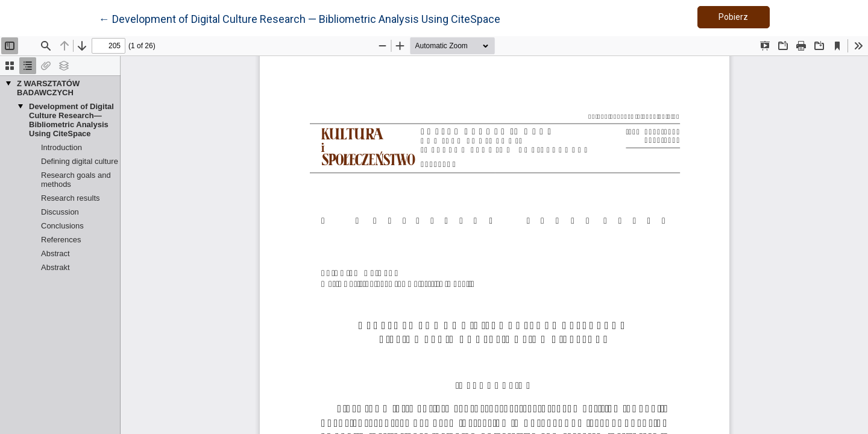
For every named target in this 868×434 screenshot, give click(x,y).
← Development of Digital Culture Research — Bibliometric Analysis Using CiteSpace (300, 18)
